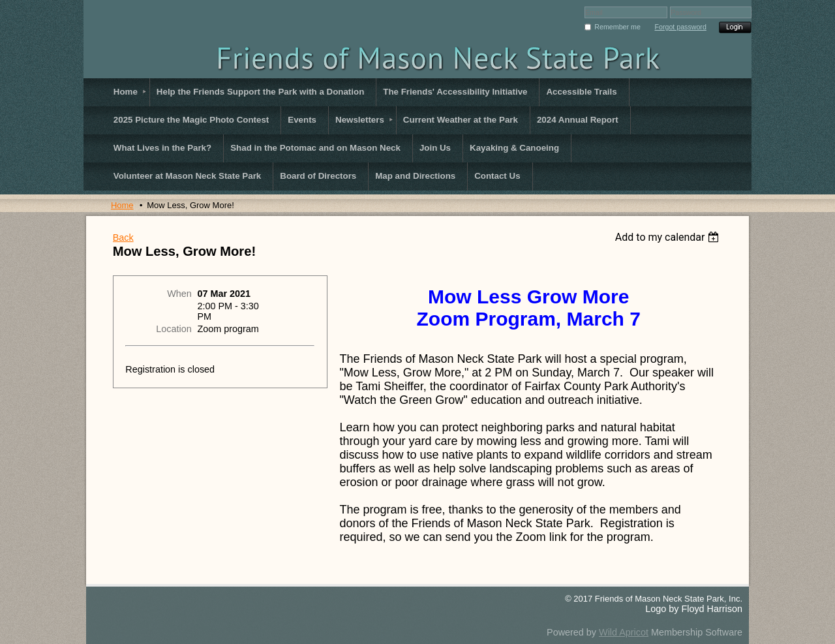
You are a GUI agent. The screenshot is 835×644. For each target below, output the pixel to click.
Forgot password (680, 27)
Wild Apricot (624, 632)
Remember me (617, 27)
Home (122, 205)
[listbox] (669, 237)
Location (174, 329)
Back (123, 238)
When (179, 294)
